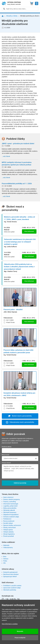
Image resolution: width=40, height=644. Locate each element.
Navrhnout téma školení (11, 574)
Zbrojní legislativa (9, 534)
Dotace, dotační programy (12, 500)
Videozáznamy (8, 548)
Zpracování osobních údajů (12, 588)
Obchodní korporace (10, 512)
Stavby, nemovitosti (9, 528)
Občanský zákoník (9, 510)
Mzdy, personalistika (10, 508)
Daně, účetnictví (8, 497)
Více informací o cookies (10, 624)
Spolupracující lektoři (10, 577)
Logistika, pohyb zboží (10, 506)
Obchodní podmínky (10, 590)
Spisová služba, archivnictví (12, 525)
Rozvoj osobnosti (9, 521)
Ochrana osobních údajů (11, 517)
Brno (5, 557)
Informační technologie (11, 504)
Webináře (6, 545)
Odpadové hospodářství (11, 515)
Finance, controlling (10, 502)
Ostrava (6, 559)
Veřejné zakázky (8, 532)
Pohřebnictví (7, 519)
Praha (5, 561)
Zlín (4, 563)
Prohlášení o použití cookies (12, 586)
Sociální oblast (8, 523)
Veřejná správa (8, 530)
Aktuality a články (12, 16)
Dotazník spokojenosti (10, 572)
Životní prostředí (8, 536)
